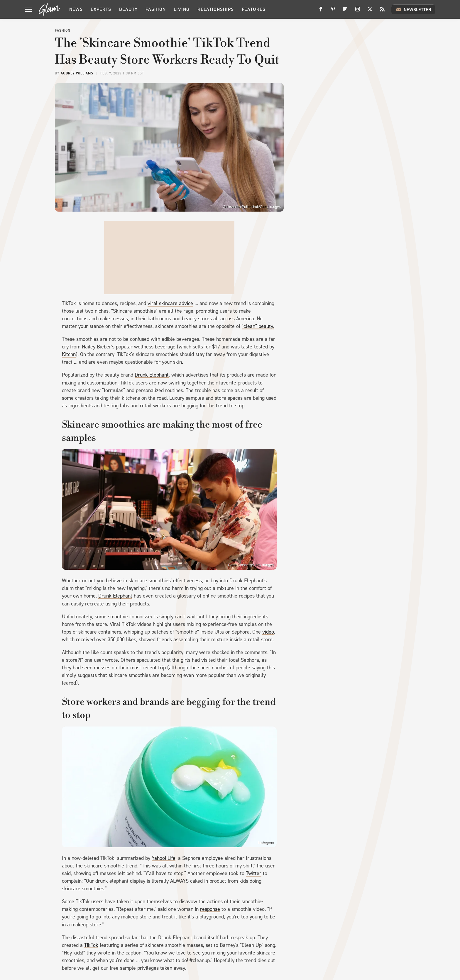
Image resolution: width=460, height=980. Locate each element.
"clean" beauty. (258, 326)
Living (182, 9)
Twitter (254, 873)
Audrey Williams (77, 73)
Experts (101, 9)
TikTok (91, 945)
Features (254, 9)
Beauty (128, 9)
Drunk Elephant (152, 375)
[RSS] (382, 11)
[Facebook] (321, 11)
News (76, 9)
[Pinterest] (333, 11)
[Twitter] (370, 11)
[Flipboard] (345, 11)
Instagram (266, 843)
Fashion (156, 9)
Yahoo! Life (164, 858)
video (268, 632)
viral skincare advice (170, 303)
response (210, 909)
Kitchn (69, 354)
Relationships (216, 9)
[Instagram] (358, 11)
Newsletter (413, 9)
